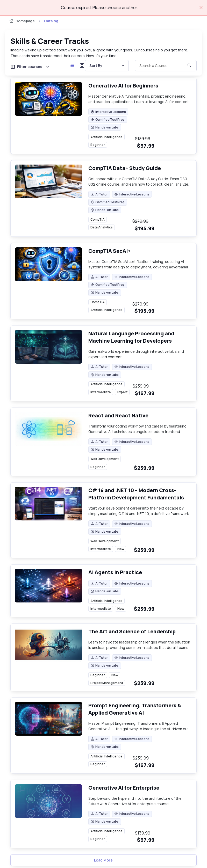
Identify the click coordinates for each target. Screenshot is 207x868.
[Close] (201, 8)
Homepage (22, 21)
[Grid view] (82, 66)
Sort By (96, 66)
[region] (112, 141)
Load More (103, 860)
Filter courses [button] (26, 67)
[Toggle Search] (166, 66)
